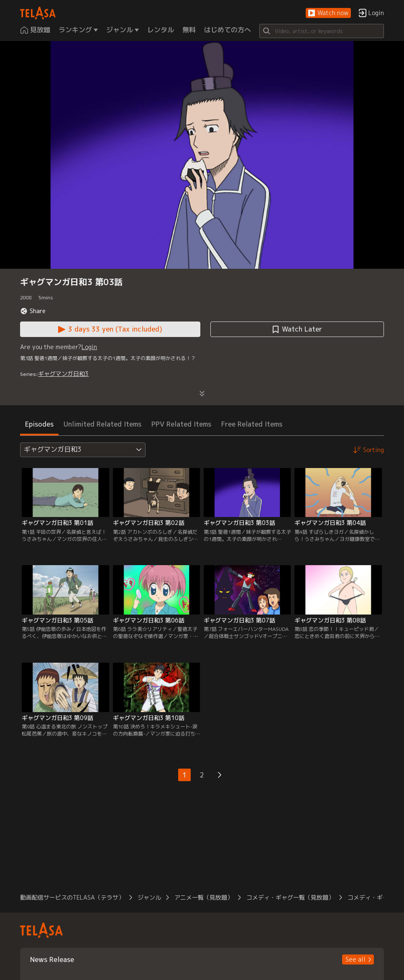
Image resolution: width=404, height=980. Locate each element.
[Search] (321, 31)
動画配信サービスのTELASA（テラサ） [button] (72, 897)
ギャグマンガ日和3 (63, 374)
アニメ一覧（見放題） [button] (204, 897)
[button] (328, 13)
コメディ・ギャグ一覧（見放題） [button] (290, 897)
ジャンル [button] (149, 897)
